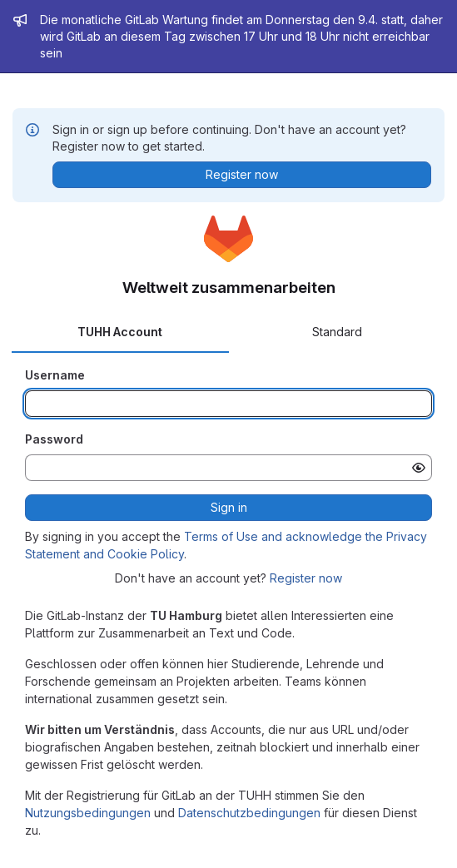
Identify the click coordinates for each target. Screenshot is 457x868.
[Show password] (419, 468)
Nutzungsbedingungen (88, 813)
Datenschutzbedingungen (249, 813)
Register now (306, 578)
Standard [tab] (337, 332)
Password (54, 439)
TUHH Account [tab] (120, 332)
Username (55, 375)
